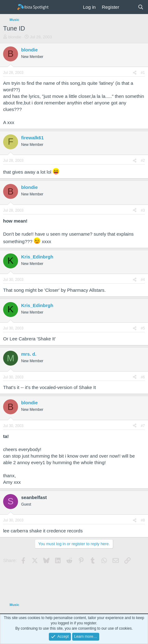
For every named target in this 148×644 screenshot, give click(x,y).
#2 (143, 161)
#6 (143, 377)
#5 (143, 328)
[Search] (141, 7)
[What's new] (128, 7)
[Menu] (9, 7)
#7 (143, 426)
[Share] (135, 73)
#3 (143, 210)
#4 (143, 280)
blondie (15, 37)
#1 (143, 73)
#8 (143, 520)
